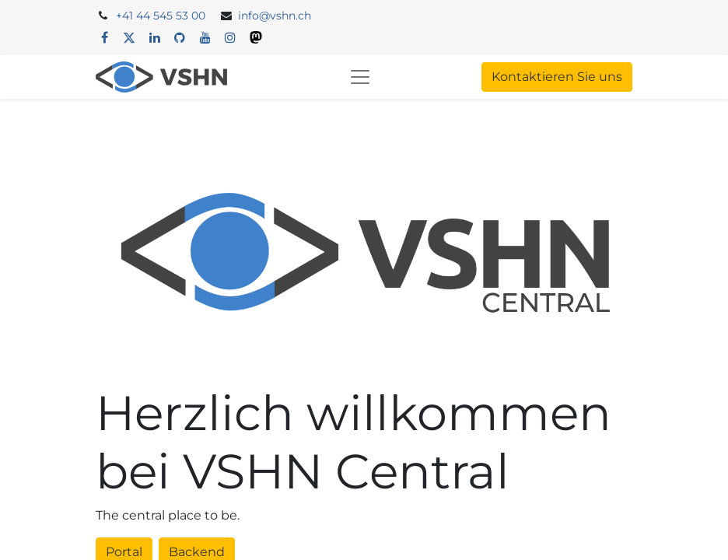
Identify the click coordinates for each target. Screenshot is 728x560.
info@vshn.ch (275, 16)
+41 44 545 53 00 (161, 16)
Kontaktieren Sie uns (557, 77)
